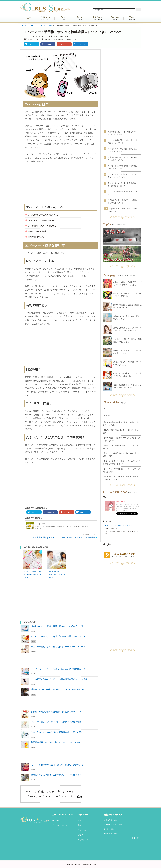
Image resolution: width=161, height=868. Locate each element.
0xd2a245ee (108, 415)
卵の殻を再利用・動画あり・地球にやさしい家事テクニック (123, 201)
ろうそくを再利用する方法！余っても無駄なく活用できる (57, 765)
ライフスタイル (46, 20)
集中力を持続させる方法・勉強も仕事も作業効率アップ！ (127, 306)
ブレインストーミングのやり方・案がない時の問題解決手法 (58, 669)
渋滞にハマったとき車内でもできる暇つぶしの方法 (127, 363)
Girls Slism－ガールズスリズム (118, 525)
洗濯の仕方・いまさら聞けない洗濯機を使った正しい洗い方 (58, 732)
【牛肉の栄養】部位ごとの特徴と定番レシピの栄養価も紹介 (122, 439)
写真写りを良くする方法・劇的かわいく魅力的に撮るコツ (123, 150)
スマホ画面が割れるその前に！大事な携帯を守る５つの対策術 (59, 679)
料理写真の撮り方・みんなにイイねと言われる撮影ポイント (123, 159)
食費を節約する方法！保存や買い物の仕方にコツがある (127, 352)
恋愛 (63, 20)
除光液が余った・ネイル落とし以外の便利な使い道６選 (123, 133)
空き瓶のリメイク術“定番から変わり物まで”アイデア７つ (123, 210)
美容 (80, 20)
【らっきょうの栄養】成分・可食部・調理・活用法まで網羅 (122, 470)
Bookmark (81, 44)
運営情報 (55, 820)
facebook (48, 44)
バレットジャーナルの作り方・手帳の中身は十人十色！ (32, 575)
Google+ (64, 44)
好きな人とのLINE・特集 (113, 825)
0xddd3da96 (108, 408)
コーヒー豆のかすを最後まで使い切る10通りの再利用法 (123, 167)
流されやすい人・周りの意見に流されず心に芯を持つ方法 (57, 626)
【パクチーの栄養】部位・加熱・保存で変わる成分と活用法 (122, 455)
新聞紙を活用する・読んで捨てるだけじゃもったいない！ (57, 742)
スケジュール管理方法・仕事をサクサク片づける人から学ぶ (56, 575)
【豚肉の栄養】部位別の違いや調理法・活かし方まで (122, 431)
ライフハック (98, 20)
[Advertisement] (60, 184)
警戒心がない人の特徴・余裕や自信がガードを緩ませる (56, 775)
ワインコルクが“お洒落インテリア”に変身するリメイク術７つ (122, 176)
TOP (29, 18)
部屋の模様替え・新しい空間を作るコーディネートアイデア (58, 647)
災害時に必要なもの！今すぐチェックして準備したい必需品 (127, 386)
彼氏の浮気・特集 (110, 820)
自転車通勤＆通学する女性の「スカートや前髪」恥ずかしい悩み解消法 (63, 538)
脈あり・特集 (109, 829)
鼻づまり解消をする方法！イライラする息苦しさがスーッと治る (127, 329)
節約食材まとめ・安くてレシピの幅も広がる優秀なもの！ (127, 295)
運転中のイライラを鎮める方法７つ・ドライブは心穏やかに (58, 689)
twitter (31, 44)
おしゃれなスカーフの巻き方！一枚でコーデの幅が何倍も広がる (127, 283)
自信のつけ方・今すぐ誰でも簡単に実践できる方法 (127, 318)
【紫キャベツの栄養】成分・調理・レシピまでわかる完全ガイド (122, 478)
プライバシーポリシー (60, 825)
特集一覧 (132, 20)
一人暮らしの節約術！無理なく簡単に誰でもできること (127, 340)
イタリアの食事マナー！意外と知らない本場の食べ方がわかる (59, 636)
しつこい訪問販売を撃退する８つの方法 (123, 193)
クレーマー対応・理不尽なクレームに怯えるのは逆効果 (56, 722)
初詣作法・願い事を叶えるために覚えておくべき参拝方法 (127, 375)
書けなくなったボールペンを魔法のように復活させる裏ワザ (123, 184)
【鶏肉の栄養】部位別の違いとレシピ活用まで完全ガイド (122, 447)
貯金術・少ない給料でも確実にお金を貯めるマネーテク (56, 712)
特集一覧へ (136, 838)
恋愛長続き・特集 (110, 834)
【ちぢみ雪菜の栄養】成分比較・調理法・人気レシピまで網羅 (122, 424)
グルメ (115, 20)
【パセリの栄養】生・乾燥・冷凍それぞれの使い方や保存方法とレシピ (122, 462)
